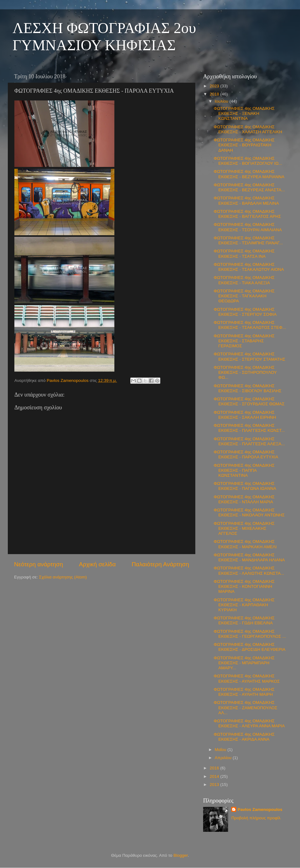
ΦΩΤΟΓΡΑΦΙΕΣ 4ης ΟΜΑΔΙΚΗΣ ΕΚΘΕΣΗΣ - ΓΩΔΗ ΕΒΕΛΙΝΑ (244, 620)
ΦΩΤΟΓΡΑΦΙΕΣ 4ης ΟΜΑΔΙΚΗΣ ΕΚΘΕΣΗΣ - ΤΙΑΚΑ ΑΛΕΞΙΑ (244, 280)
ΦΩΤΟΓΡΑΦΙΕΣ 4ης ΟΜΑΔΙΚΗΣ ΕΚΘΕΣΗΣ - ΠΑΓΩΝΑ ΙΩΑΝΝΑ (245, 486)
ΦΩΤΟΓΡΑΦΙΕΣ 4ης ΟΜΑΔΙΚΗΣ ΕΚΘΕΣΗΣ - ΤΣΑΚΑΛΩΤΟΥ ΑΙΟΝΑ (249, 267)
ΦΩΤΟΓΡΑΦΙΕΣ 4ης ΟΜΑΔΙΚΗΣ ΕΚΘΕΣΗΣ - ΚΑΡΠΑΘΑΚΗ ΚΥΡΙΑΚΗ (244, 605)
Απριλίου (224, 758)
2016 (215, 768)
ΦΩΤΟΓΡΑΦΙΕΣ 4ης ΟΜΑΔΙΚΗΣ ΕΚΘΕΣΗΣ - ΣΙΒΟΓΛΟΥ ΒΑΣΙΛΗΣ (248, 388)
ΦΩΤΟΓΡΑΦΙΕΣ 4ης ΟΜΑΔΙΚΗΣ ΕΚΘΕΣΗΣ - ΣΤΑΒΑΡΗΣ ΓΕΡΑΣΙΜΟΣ (244, 341)
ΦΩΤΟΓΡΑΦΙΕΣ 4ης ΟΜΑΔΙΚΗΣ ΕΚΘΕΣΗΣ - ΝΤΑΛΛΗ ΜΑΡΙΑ (244, 499)
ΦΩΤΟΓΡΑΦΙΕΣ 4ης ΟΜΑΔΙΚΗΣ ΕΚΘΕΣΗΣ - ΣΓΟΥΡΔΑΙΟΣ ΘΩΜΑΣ (249, 401)
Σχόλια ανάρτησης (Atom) (63, 577)
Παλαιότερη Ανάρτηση (160, 564)
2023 (215, 86)
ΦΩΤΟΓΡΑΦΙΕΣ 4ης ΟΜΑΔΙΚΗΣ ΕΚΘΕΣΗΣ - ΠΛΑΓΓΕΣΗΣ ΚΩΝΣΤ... (249, 428)
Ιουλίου (222, 101)
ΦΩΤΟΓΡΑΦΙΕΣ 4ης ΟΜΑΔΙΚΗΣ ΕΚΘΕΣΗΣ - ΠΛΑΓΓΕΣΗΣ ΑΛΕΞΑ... (249, 441)
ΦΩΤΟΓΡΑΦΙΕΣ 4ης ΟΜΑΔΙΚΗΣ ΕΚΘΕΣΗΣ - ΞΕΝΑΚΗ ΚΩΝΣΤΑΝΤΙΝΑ (244, 113)
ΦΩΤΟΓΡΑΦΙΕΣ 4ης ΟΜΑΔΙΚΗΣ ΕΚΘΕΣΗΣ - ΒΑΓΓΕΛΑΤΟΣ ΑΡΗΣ (247, 214)
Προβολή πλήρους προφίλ (256, 818)
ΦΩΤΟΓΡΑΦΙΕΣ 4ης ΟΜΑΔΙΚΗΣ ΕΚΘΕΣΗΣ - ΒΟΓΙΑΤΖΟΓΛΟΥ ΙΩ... (248, 161)
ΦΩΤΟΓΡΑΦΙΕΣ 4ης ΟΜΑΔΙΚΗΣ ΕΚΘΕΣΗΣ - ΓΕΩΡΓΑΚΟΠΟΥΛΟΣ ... (250, 634)
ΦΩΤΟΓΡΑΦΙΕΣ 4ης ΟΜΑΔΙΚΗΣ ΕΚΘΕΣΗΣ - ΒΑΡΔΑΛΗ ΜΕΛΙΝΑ (246, 200)
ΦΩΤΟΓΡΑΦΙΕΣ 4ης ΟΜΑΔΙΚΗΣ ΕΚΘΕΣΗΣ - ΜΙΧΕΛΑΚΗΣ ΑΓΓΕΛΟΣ (244, 528)
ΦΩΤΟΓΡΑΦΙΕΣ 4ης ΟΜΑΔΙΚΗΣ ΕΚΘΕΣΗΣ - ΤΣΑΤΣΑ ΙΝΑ (244, 254)
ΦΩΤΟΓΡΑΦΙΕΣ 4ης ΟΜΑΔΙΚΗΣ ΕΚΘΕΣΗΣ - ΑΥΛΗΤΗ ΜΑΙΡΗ (244, 692)
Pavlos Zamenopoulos (260, 809)
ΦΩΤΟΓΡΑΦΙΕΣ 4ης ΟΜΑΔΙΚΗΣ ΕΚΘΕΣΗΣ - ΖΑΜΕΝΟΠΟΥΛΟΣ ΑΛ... (246, 707)
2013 (215, 785)
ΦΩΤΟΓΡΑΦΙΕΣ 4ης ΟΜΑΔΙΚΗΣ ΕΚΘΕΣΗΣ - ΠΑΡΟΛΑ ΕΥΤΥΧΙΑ (246, 454)
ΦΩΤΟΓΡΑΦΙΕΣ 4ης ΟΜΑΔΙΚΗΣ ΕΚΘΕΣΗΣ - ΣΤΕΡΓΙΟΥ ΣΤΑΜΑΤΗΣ (250, 356)
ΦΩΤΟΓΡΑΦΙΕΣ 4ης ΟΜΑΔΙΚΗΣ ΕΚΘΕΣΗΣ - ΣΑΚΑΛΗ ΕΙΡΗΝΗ (245, 415)
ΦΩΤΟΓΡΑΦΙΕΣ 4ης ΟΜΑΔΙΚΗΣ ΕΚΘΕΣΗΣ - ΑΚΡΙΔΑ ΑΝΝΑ (244, 737)
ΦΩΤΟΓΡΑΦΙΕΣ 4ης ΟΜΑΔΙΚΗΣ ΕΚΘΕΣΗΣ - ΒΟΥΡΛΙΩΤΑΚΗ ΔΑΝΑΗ (244, 145)
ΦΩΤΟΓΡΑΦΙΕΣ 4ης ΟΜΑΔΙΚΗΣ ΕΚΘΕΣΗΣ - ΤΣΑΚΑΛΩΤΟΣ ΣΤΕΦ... (250, 325)
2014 (215, 776)
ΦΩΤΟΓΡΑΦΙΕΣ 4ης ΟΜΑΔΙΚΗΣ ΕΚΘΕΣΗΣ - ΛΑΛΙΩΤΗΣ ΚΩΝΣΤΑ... (249, 571)
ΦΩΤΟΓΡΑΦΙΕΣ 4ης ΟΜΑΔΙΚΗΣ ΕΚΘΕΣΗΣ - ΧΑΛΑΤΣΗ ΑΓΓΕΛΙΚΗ (248, 129)
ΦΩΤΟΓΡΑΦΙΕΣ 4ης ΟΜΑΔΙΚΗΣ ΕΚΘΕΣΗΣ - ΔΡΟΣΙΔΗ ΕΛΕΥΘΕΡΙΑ (250, 647)
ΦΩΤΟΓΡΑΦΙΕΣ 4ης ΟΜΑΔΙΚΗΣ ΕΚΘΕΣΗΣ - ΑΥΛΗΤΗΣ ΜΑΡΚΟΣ (247, 678)
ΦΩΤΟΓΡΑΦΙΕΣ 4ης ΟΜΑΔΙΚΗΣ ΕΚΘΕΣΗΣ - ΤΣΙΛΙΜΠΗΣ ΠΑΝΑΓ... (248, 240)
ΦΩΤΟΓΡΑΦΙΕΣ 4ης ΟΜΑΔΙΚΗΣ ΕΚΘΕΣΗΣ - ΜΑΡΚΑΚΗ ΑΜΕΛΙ (245, 544)
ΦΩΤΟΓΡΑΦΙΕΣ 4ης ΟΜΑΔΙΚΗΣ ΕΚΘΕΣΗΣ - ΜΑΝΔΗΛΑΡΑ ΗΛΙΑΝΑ (249, 557)
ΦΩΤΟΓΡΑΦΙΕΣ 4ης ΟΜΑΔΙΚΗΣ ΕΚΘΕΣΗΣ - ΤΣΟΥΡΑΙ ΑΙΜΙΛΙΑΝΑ (248, 227)
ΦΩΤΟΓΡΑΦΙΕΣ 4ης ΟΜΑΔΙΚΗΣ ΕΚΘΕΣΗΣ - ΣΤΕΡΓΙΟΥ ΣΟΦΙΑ (245, 312)
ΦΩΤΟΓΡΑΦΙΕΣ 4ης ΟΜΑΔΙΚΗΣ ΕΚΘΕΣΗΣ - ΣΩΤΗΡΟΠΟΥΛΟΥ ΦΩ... (245, 372)
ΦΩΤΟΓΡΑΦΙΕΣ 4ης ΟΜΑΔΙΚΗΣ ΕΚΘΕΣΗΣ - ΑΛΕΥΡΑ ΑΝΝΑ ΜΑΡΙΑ (249, 723)
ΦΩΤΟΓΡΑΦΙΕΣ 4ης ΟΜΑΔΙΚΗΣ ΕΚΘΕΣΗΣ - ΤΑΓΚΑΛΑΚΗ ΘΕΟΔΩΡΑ (244, 296)
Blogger (181, 855)
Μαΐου (221, 750)
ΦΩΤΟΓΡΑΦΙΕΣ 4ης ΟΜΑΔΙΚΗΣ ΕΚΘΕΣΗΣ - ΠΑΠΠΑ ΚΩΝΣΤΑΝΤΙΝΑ (244, 470)
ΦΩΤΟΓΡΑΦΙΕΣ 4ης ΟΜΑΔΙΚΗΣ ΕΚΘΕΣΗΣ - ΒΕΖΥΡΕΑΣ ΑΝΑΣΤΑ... (249, 187)
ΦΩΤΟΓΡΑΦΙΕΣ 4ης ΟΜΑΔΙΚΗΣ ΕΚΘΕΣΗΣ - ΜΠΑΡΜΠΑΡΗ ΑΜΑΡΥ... (244, 663)
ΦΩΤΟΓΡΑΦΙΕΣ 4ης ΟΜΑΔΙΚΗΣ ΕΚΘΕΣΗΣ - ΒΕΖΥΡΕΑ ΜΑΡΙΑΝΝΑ (249, 174)
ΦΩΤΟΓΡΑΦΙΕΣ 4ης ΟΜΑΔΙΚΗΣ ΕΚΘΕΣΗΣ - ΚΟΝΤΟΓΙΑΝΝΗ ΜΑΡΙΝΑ (244, 586)
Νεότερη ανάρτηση (39, 564)
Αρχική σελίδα (97, 564)
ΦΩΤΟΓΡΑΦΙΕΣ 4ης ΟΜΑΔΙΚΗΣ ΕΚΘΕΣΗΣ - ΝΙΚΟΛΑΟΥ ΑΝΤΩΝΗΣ (249, 512)
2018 (215, 94)
